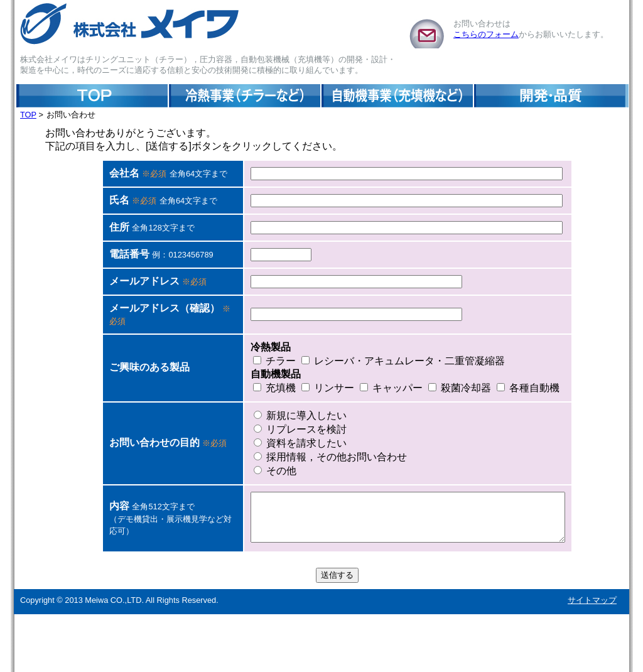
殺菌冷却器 (428, 436)
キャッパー (360, 436)
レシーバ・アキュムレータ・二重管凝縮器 (372, 409)
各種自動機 (497, 436)
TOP (28, 115)
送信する (337, 633)
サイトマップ (592, 658)
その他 (244, 519)
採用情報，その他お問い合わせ (299, 505)
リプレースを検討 (269, 478)
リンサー (296, 436)
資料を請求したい (269, 491)
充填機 (243, 436)
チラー (243, 409)
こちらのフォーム (486, 34)
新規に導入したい (269, 464)
